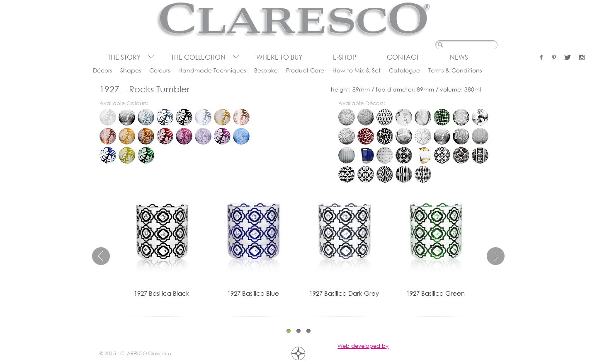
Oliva (127, 155)
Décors (102, 70)
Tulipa (461, 136)
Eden (480, 117)
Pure (423, 155)
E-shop (345, 57)
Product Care (305, 70)
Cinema (461, 155)
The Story (124, 57)
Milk (108, 117)
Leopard (385, 136)
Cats (385, 117)
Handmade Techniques (212, 70)
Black (184, 117)
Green (146, 155)
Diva (347, 174)
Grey (146, 117)
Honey (127, 136)
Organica (404, 155)
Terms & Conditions (455, 70)
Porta (404, 174)
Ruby (165, 136)
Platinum (203, 117)
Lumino (385, 155)
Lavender (203, 136)
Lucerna (385, 174)
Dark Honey (146, 136)
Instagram (582, 57)
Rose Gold (241, 117)
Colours (160, 70)
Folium (347, 136)
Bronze (108, 136)
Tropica (442, 136)
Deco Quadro (480, 155)
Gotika (366, 174)
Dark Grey (165, 117)
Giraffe (366, 136)
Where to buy (279, 57)
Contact (403, 57)
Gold (222, 117)
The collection (198, 57)
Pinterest (554, 57)
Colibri (404, 117)
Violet (222, 136)
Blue (108, 155)
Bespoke (266, 70)
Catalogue (404, 70)
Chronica (347, 155)
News (459, 57)
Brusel (480, 136)
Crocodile (442, 117)
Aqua (241, 136)
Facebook (541, 57)
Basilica (442, 155)
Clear (127, 117)
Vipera (423, 174)
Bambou (347, 117)
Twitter (568, 57)
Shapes (131, 70)
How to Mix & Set (357, 70)
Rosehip (423, 136)
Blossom (366, 117)
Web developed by (363, 346)
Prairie (404, 136)
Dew (461, 117)
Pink (184, 136)
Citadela (366, 155)
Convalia (423, 117)
